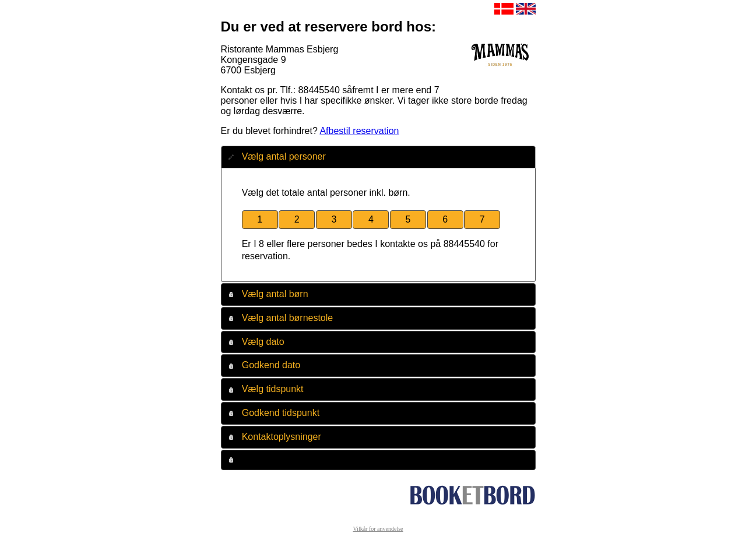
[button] (260, 220)
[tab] (378, 157)
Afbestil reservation (359, 131)
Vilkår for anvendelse (378, 529)
